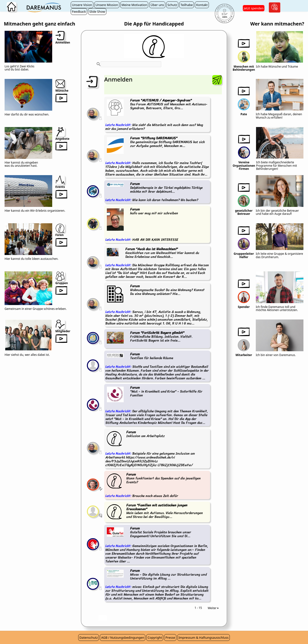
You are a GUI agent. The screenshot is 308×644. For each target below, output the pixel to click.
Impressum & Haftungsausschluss (204, 638)
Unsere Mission (107, 5)
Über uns (157, 5)
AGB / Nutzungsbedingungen (123, 638)
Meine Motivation (134, 5)
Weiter (214, 608)
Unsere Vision (82, 5)
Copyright (155, 638)
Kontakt (202, 5)
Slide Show (97, 12)
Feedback (79, 12)
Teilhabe (187, 5)
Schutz (172, 5)
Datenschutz (89, 638)
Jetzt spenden (254, 8)
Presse (170, 638)
